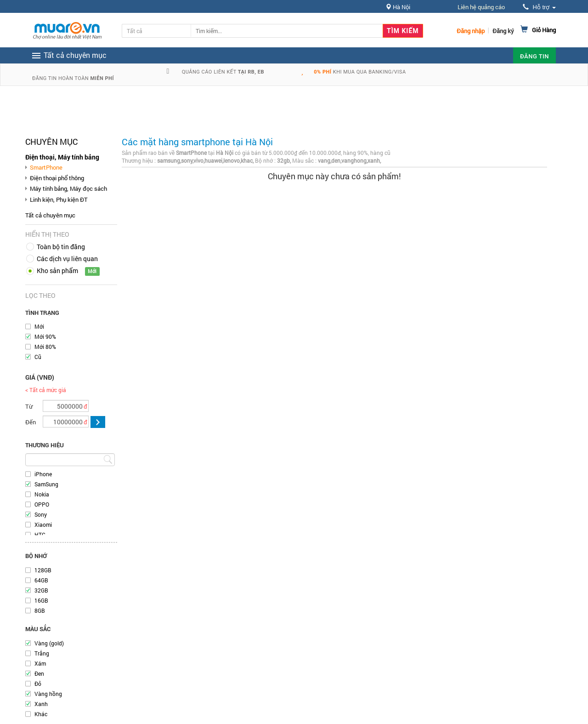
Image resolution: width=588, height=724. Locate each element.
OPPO (42, 504)
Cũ (38, 357)
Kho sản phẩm (57, 271)
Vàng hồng (48, 694)
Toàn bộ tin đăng (61, 247)
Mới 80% (45, 347)
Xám (40, 663)
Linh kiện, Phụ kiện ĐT (59, 200)
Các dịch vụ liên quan (67, 259)
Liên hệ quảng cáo (481, 7)
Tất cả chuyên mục (50, 215)
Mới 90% (45, 336)
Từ (29, 406)
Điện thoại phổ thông (57, 178)
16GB (41, 600)
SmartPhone (46, 167)
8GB (40, 610)
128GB (43, 570)
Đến (31, 422)
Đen (39, 673)
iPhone (43, 474)
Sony (41, 514)
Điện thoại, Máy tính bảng (62, 157)
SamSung (46, 484)
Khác (41, 714)
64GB (41, 580)
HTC (40, 535)
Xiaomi (43, 524)
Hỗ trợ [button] (539, 7)
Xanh (41, 704)
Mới (39, 326)
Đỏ (38, 684)
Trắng (42, 653)
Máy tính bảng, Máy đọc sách (68, 188)
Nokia (42, 494)
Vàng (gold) (49, 643)
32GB (41, 590)
